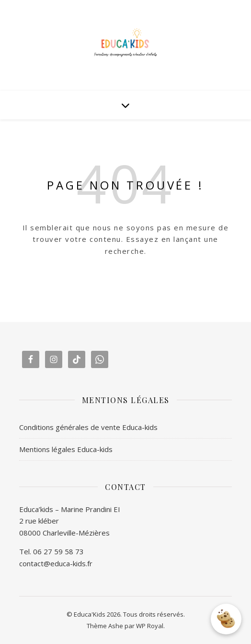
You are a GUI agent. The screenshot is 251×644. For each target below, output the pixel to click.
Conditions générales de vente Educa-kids (88, 427)
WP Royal (150, 626)
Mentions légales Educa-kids (66, 449)
